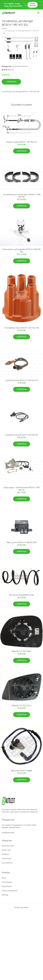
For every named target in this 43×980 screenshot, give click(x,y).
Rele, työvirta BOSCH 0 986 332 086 (22, 542)
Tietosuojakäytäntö (10, 891)
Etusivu (4, 28)
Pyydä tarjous (33, 5)
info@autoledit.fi (8, 833)
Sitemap (5, 895)
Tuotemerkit (17, 66)
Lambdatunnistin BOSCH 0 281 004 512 (22, 380)
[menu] (39, 13)
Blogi (4, 878)
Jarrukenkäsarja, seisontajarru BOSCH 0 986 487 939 (22, 196)
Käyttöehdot (7, 886)
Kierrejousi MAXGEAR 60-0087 (22, 595)
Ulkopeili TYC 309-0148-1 (21, 651)
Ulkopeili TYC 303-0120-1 (22, 706)
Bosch (25, 66)
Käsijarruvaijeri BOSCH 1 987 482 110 (21, 142)
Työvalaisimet (7, 863)
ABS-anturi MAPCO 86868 (22, 771)
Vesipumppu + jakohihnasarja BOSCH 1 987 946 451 (22, 489)
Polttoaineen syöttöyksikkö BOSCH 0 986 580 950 (22, 251)
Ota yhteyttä (7, 882)
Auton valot (6, 850)
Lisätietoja (11, 82)
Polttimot (5, 854)
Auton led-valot (8, 846)
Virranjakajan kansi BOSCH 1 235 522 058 (21, 328)
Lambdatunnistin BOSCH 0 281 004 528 (21, 435)
